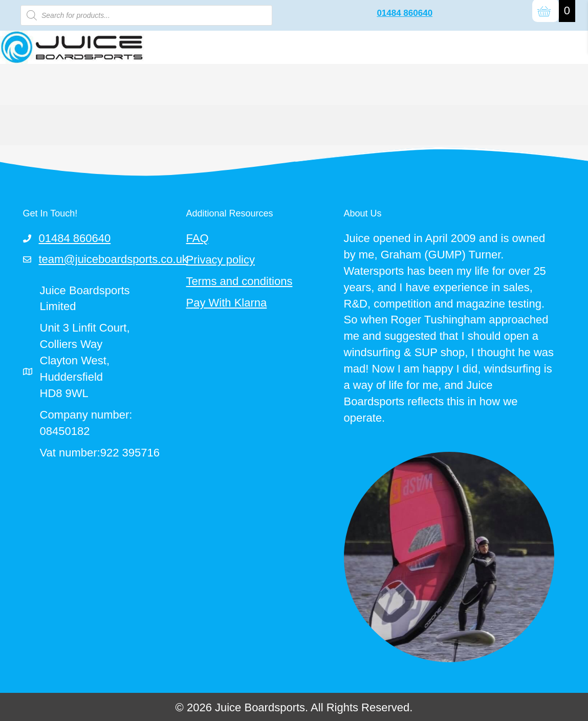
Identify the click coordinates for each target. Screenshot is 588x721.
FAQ (198, 238)
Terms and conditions (239, 281)
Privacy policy (221, 260)
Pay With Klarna (227, 303)
